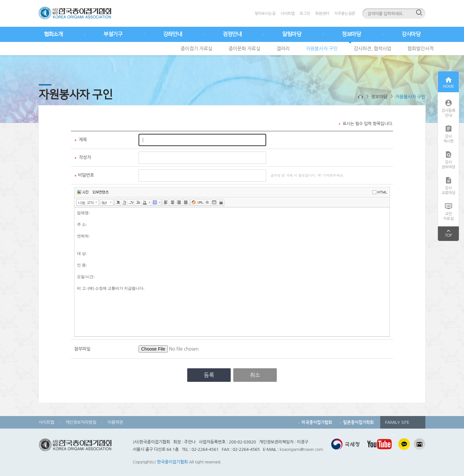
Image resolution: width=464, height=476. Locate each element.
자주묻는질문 (345, 14)
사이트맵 (288, 14)
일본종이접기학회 (358, 422)
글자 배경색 (155, 203)
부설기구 (113, 34)
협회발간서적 (420, 49)
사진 (83, 192)
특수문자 (207, 203)
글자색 (145, 203)
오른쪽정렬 (179, 203)
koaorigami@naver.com (301, 449)
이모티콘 (194, 203)
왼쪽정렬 (166, 203)
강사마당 (411, 34)
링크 (201, 203)
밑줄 (125, 203)
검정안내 (232, 34)
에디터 (381, 192)
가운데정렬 (173, 203)
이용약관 (115, 422)
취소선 (138, 203)
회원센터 (322, 14)
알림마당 (292, 34)
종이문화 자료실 (244, 49)
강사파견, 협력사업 (373, 49)
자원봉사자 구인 (322, 49)
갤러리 (283, 49)
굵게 (118, 203)
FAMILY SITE (397, 424)
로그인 (305, 14)
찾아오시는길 (265, 14)
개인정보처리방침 (81, 422)
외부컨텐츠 (101, 192)
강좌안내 (172, 34)
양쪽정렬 (186, 203)
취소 (255, 375)
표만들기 (214, 203)
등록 (209, 375)
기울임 (131, 203)
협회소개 (53, 34)
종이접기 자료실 (196, 49)
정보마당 (351, 34)
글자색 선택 (150, 202)
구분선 (221, 203)
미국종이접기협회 (317, 422)
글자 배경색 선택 (160, 202)
